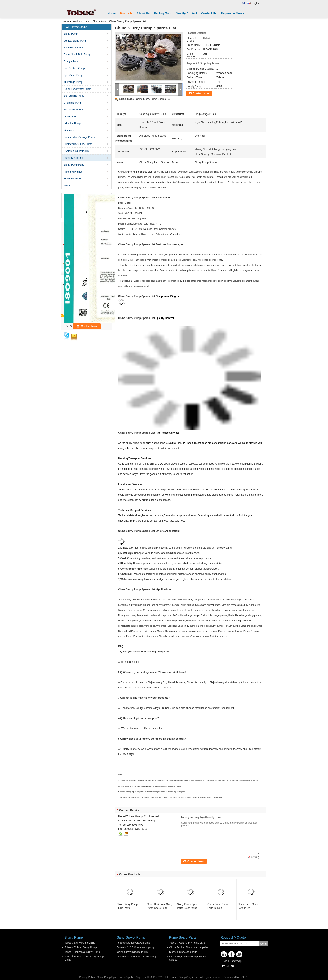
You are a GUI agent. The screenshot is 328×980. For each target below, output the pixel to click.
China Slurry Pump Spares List (153, 99)
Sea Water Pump (73, 110)
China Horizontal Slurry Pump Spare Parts (160, 906)
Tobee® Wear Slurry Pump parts (187, 943)
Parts (141, 600)
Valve (67, 185)
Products (126, 13)
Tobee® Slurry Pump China (80, 943)
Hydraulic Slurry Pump (76, 151)
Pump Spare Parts (96, 21)
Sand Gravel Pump (74, 48)
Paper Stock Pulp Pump (77, 55)
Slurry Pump (71, 34)
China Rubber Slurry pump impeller (189, 947)
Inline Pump (70, 117)
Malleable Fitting (73, 179)
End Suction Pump (74, 68)
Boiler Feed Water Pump (78, 89)
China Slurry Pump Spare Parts (127, 906)
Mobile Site (228, 966)
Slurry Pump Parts (74, 165)
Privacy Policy (87, 977)
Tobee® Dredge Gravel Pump (133, 943)
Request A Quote (233, 13)
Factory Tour (163, 13)
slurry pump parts (136, 443)
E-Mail (225, 961)
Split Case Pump (73, 75)
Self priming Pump (74, 96)
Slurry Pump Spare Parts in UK (248, 906)
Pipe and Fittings (73, 172)
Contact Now (201, 93)
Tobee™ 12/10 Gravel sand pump (136, 947)
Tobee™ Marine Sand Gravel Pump (137, 957)
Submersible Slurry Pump (78, 144)
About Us (143, 13)
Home (112, 13)
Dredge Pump (72, 61)
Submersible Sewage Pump (79, 137)
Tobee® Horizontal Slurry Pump (82, 952)
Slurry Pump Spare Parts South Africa (188, 906)
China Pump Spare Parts (111, 977)
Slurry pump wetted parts (183, 952)
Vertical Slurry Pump (75, 41)
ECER (243, 977)
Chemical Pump (73, 103)
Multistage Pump (73, 82)
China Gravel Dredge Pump (132, 952)
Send (263, 944)
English (257, 3)
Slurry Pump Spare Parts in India (218, 906)
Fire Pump (70, 130)
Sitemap (236, 961)
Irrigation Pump (72, 123)
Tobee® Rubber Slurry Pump (81, 947)
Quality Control (186, 13)
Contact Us (209, 13)
